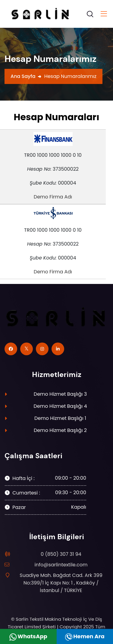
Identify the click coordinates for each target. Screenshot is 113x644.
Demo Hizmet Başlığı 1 (60, 418)
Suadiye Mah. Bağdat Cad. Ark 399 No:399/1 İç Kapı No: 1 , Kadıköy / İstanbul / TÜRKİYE (58, 583)
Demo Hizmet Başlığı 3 (60, 394)
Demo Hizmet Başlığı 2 (60, 430)
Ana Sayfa (23, 76)
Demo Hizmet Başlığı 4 (60, 406)
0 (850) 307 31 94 (61, 554)
